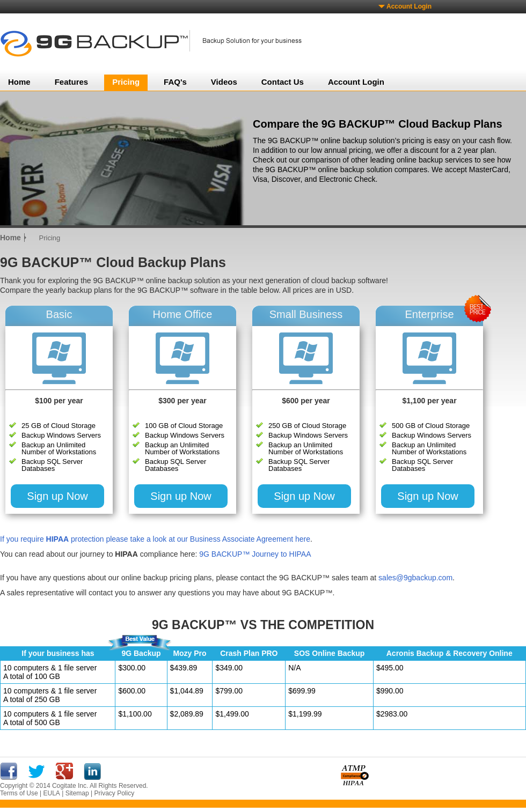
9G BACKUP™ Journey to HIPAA (255, 554)
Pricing (126, 82)
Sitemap (77, 793)
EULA (51, 793)
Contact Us (283, 82)
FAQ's (175, 82)
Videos (224, 82)
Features (72, 82)
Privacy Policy (114, 793)
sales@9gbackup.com (415, 578)
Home (19, 82)
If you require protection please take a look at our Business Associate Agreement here (155, 539)
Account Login (409, 6)
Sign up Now (57, 496)
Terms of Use (19, 793)
